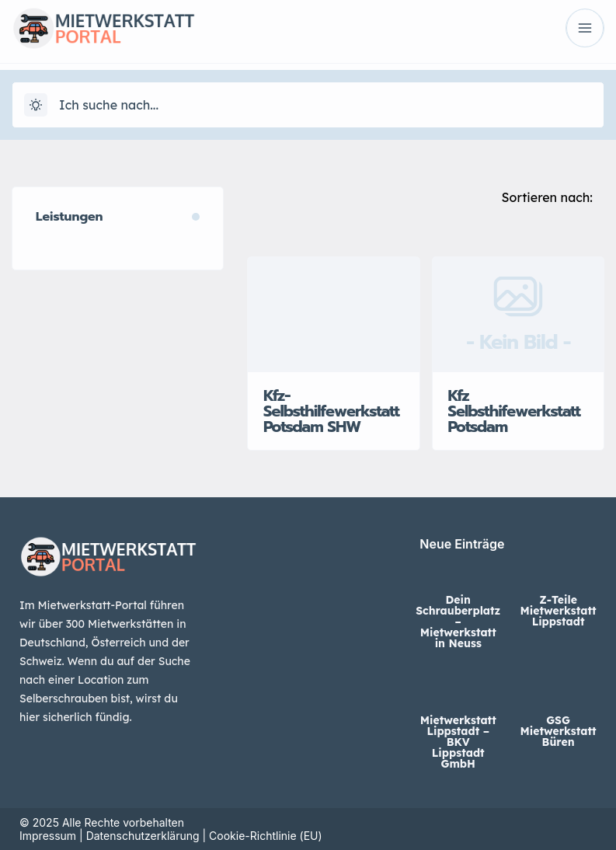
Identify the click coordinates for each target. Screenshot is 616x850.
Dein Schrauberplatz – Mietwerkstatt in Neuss (458, 622)
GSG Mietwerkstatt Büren (559, 731)
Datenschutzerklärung (143, 836)
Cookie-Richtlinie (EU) (266, 836)
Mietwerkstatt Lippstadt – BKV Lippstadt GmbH (458, 742)
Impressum (48, 836)
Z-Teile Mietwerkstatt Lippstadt (559, 611)
